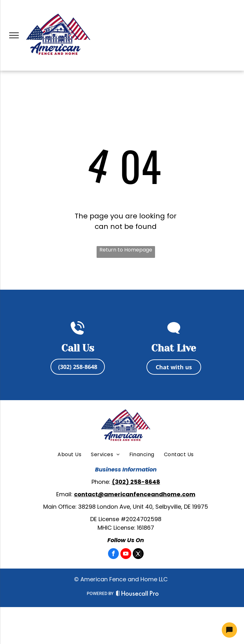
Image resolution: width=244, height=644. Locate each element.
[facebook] (113, 554)
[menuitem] (69, 455)
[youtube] (126, 554)
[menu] (14, 35)
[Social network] (138, 554)
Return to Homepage (126, 250)
